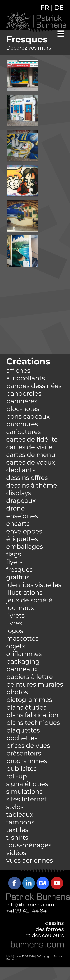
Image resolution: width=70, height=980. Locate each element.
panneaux (22, 669)
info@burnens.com (30, 905)
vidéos (16, 853)
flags (14, 554)
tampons (20, 822)
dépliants (21, 470)
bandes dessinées (34, 386)
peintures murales (35, 684)
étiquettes (22, 539)
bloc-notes (23, 409)
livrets (15, 615)
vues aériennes (30, 860)
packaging (23, 661)
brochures (22, 424)
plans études (26, 707)
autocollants (26, 378)
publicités (21, 769)
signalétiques (27, 784)
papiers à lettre (30, 677)
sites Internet (27, 799)
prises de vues (28, 746)
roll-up (17, 776)
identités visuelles (34, 585)
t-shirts (17, 837)
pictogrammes (29, 700)
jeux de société (29, 600)
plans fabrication (32, 715)
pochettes (22, 738)
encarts (18, 524)
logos (15, 631)
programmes (27, 761)
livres (14, 623)
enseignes (22, 516)
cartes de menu (31, 455)
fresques (19, 570)
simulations (24, 792)
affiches (18, 371)
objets (16, 646)
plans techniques (33, 723)
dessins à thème (32, 485)
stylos (15, 807)
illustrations (24, 593)
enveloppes (24, 531)
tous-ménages (29, 845)
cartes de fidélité (32, 439)
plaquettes (23, 730)
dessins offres (27, 478)
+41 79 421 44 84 (26, 911)
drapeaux (21, 501)
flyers (14, 562)
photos (17, 692)
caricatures (23, 432)
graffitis (18, 577)
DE (59, 8)
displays (19, 493)
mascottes (22, 638)
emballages (25, 547)
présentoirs (24, 753)
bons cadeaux (28, 416)
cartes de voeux (31, 462)
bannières (22, 401)
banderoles (24, 393)
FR (45, 8)
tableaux (20, 815)
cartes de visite (29, 447)
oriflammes (24, 654)
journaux (20, 608)
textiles (17, 830)
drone (15, 508)
